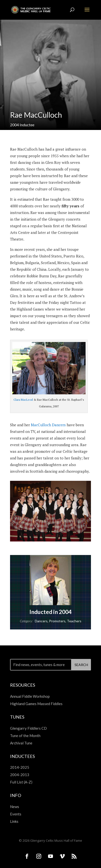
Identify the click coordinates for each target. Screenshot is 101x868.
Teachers (74, 621)
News (15, 807)
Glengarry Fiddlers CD (28, 728)
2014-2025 (20, 767)
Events (16, 814)
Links (14, 821)
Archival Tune (21, 743)
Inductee (27, 125)
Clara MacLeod (23, 400)
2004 (14, 125)
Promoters (57, 621)
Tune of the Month (25, 736)
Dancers (41, 621)
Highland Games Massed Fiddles (36, 704)
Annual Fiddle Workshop (30, 696)
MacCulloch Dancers (48, 425)
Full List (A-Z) (21, 782)
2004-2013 (20, 775)
